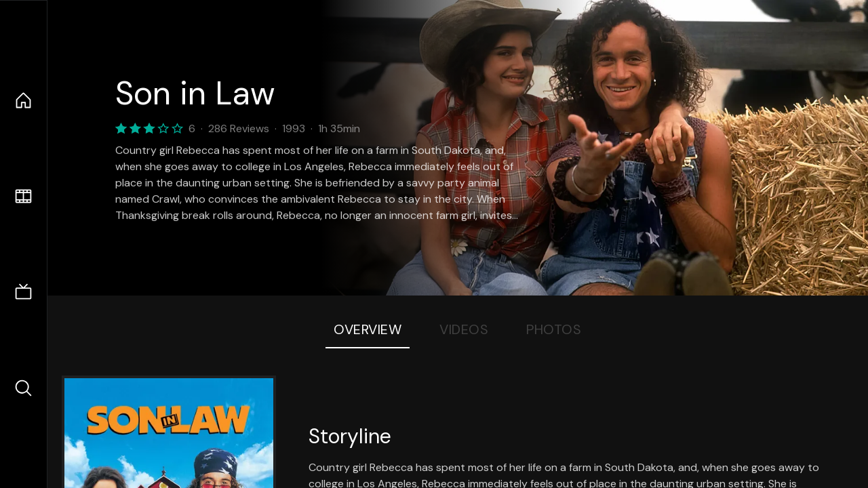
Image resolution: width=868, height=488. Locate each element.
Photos (554, 329)
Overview (368, 329)
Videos (464, 329)
